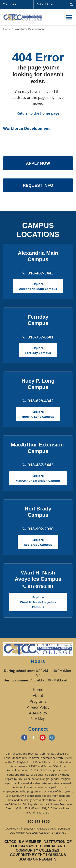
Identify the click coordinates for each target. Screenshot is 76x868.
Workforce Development (30, 29)
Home (7, 29)
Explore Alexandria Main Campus (38, 286)
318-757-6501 (41, 337)
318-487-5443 (41, 273)
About (38, 695)
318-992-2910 (41, 529)
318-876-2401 (41, 586)
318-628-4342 (41, 401)
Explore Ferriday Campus (38, 350)
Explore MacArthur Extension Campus (38, 478)
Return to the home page (38, 113)
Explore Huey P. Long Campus (38, 414)
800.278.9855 (39, 822)
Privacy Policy (38, 707)
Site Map (38, 719)
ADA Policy (38, 713)
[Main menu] (69, 17)
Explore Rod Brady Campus (38, 542)
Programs (38, 701)
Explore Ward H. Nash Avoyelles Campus (38, 602)
